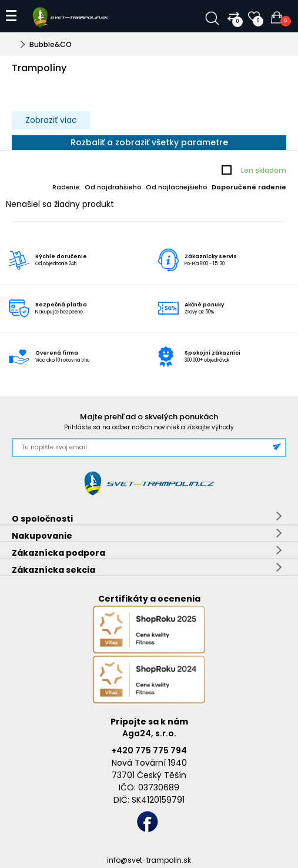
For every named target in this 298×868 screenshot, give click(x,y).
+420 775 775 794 (149, 750)
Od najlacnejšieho (177, 187)
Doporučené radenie (249, 187)
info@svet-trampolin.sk (149, 860)
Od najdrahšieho (113, 187)
